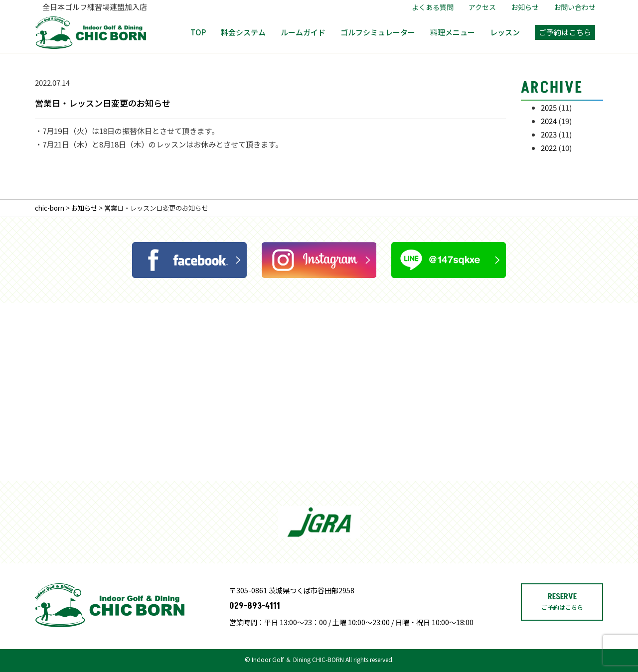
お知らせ (525, 7)
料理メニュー (453, 32)
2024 (549, 121)
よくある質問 (433, 7)
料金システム (243, 32)
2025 (549, 107)
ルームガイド (303, 32)
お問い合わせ (575, 7)
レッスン (505, 32)
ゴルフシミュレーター (378, 32)
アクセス (482, 7)
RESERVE (562, 630)
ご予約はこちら (565, 32)
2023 (549, 134)
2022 (549, 148)
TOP (198, 32)
